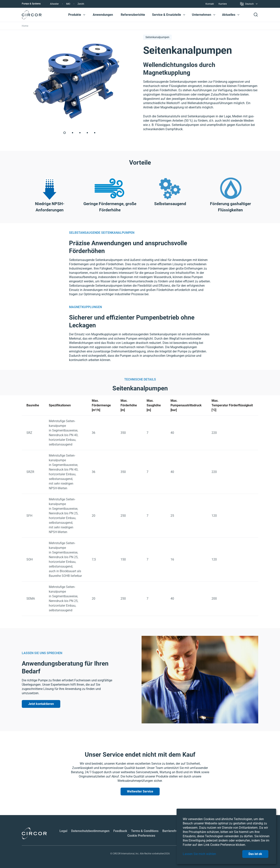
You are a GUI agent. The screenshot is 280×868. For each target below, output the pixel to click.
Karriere (223, 4)
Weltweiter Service (140, 791)
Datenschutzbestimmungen (90, 831)
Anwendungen (103, 15)
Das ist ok (255, 854)
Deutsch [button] (249, 5)
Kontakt (210, 4)
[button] (84, 15)
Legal (63, 831)
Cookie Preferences (141, 836)
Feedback (120, 831)
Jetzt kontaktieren (41, 704)
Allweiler (54, 4)
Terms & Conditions (145, 831)
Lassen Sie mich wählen (199, 854)
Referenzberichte (133, 15)
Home (25, 26)
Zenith (81, 4)
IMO (68, 4)
